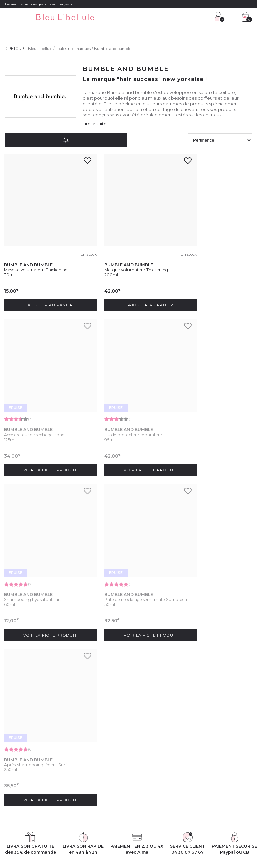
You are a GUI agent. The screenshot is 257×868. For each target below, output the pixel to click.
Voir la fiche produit (214, 288)
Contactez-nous (83, 757)
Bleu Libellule (41, 49)
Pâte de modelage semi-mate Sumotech (209, 406)
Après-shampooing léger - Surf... (40, 559)
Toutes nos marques (74, 49)
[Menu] (9, 18)
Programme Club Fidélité (155, 749)
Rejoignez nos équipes (25, 765)
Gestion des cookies (159, 829)
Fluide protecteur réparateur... (38, 403)
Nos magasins (17, 757)
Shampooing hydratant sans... (122, 403)
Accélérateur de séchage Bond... (212, 252)
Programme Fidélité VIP (155, 757)
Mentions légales (20, 829)
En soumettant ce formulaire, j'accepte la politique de (117, 709)
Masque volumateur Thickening (39, 253)
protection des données (96, 713)
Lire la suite (95, 124)
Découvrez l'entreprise (25, 749)
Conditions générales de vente (65, 829)
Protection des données (117, 829)
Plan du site (240, 829)
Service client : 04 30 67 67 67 (95, 749)
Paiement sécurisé (85, 781)
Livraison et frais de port (90, 773)
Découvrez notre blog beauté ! (31, 786)
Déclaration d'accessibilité (203, 829)
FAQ (73, 765)
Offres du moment (150, 765)
